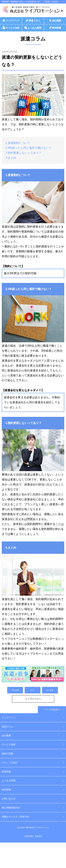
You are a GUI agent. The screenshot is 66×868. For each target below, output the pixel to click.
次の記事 (50, 690)
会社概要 (6, 736)
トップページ (9, 718)
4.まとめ (11, 158)
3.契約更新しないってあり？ (23, 153)
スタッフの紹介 (10, 763)
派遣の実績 (7, 754)
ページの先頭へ (52, 710)
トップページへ (33, 699)
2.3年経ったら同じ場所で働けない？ (29, 148)
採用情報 (6, 790)
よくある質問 (9, 781)
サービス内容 (9, 745)
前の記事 (15, 690)
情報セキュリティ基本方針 (15, 817)
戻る (33, 690)
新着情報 (6, 772)
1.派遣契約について (18, 143)
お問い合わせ (9, 799)
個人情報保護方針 (11, 808)
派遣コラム (7, 727)
